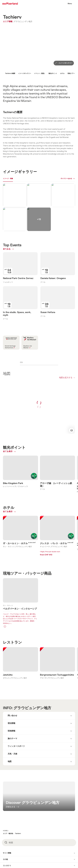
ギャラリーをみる (66, 179)
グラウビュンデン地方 (23, 21)
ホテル (62, 73)
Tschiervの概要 (10, 73)
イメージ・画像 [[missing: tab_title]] (8, 179)
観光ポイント (53, 73)
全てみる (10, 249)
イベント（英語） (40, 73)
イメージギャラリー (25, 73)
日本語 (10, 851)
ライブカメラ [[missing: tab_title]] (19, 179)
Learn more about (21, 550)
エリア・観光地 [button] (8, 789)
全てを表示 (9, 401)
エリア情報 (8, 21)
